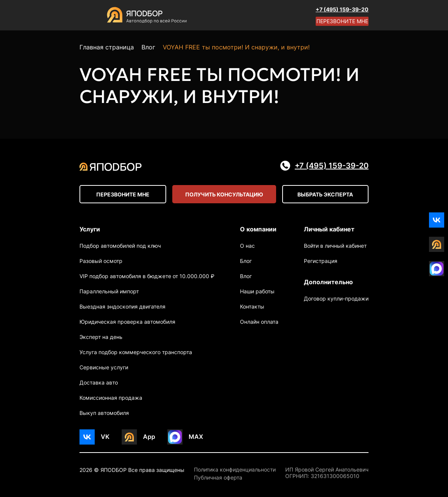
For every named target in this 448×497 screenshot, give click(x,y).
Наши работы (257, 291)
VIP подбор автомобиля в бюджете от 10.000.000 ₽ (147, 276)
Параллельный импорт (109, 291)
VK (105, 437)
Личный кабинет (329, 229)
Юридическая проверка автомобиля (127, 322)
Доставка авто (99, 382)
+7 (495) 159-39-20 (342, 9)
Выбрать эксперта (325, 194)
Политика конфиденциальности (235, 470)
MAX (196, 437)
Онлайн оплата (259, 322)
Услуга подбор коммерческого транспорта (136, 352)
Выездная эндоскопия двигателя (122, 306)
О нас (247, 246)
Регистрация (321, 261)
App (149, 437)
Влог (246, 276)
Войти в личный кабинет (335, 246)
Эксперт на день (101, 337)
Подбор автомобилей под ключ (120, 246)
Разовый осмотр (101, 261)
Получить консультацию (224, 194)
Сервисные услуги (104, 367)
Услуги (90, 229)
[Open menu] (87, 15)
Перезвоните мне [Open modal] (342, 21)
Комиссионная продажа (111, 398)
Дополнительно (328, 282)
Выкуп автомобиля (104, 413)
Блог (246, 261)
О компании (258, 229)
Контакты (252, 306)
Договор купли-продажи (336, 298)
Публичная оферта (218, 478)
